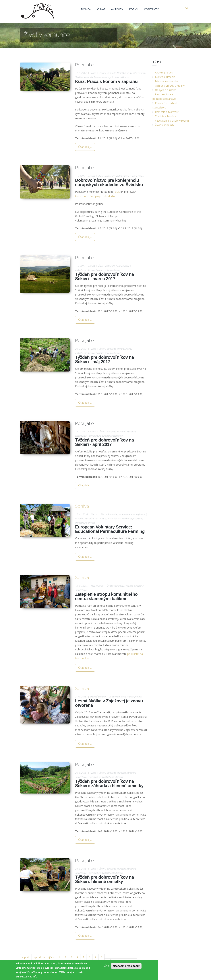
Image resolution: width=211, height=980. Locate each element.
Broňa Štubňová (97, 697)
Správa (82, 506)
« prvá (26, 957)
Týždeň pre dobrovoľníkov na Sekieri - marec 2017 (104, 276)
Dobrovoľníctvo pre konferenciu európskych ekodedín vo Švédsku (109, 182)
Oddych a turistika (166, 90)
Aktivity (117, 9)
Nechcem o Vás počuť (126, 966)
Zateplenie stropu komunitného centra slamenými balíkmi (106, 596)
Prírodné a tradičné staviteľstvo (91, 519)
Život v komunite (108, 73)
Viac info (32, 976)
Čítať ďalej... (85, 147)
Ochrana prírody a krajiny (108, 270)
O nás (101, 9)
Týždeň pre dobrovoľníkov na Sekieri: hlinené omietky (104, 879)
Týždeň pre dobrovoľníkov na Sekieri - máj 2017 (104, 359)
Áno (107, 966)
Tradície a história (84, 77)
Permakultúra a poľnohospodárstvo (111, 77)
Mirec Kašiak (97, 586)
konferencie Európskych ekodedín (95, 196)
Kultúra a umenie (165, 77)
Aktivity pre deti (134, 697)
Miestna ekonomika (167, 81)
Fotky (134, 9)
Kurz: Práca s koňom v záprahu (106, 81)
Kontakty (151, 9)
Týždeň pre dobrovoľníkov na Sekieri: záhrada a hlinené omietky (109, 783)
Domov (86, 9)
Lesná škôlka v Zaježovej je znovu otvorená (109, 703)
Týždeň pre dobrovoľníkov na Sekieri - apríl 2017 (104, 442)
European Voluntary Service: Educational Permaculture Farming (110, 529)
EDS (117, 192)
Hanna (93, 73)
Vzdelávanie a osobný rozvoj (131, 73)
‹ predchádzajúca (44, 957)
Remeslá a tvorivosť (85, 523)
